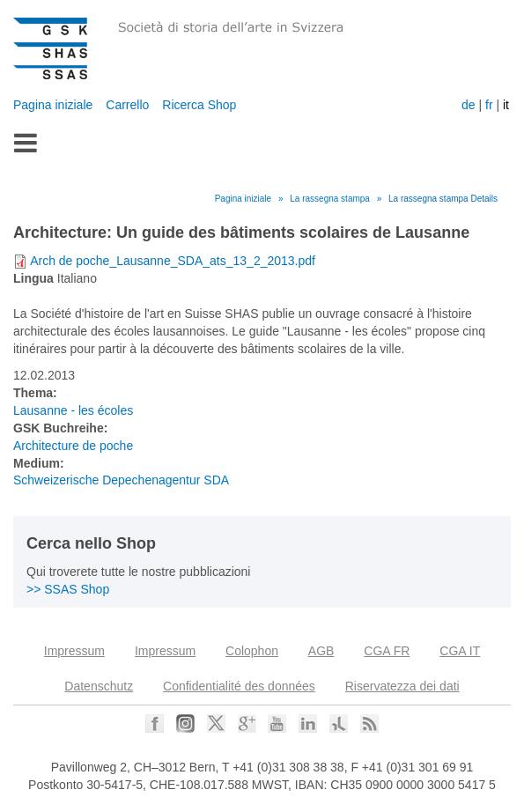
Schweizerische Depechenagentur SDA (121, 480)
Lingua (33, 278)
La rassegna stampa (330, 199)
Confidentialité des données (239, 686)
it (506, 105)
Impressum (74, 651)
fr (489, 105)
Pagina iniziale (53, 105)
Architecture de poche (73, 446)
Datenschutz (99, 686)
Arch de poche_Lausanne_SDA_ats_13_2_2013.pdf (173, 261)
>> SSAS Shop (68, 589)
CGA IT (460, 651)
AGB (321, 651)
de (469, 105)
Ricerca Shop (199, 105)
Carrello (127, 105)
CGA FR (387, 651)
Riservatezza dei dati (402, 686)
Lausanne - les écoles (73, 410)
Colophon (252, 651)
